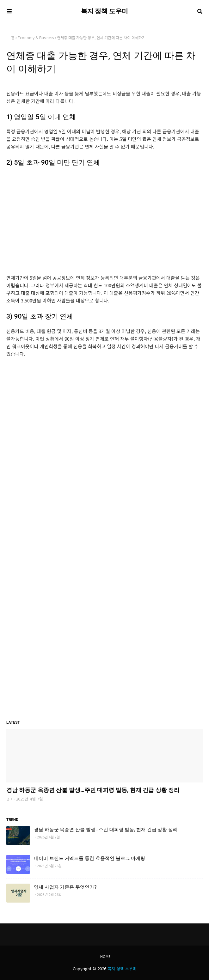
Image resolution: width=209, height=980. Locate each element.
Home (105, 956)
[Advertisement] (104, 217)
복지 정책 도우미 (105, 11)
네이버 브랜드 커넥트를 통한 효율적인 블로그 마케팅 (89, 858)
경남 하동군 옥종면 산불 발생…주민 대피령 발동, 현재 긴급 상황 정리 (93, 790)
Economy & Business (36, 37)
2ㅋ (10, 799)
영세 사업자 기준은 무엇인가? (65, 887)
